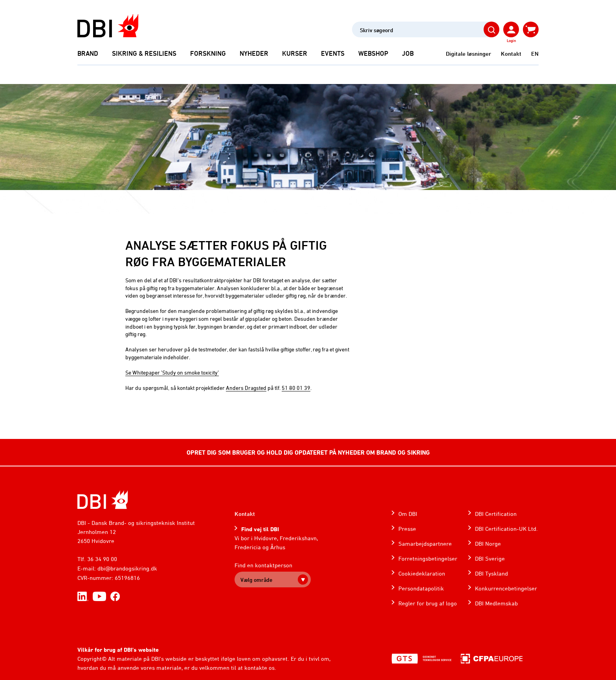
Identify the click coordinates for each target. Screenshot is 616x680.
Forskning (208, 53)
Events (333, 53)
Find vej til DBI (260, 529)
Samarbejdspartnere (425, 544)
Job (408, 53)
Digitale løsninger (468, 54)
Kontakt (511, 54)
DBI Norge (488, 544)
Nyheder (254, 53)
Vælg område (256, 580)
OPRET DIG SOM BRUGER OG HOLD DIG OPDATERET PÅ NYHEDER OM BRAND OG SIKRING (308, 452)
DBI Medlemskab (496, 603)
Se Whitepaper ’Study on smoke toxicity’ (172, 372)
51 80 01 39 (296, 388)
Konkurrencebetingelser (506, 588)
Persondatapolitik (421, 588)
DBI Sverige (490, 558)
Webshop (373, 53)
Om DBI (408, 514)
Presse (407, 529)
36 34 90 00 (102, 559)
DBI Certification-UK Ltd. (506, 529)
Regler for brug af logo (428, 603)
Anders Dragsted (246, 388)
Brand (88, 53)
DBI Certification (496, 514)
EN (535, 54)
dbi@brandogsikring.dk (127, 568)
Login (511, 40)
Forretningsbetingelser (428, 558)
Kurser (295, 53)
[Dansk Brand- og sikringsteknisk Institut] (108, 26)
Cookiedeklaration (422, 573)
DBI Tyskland (491, 573)
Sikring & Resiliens (144, 53)
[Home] (103, 500)
